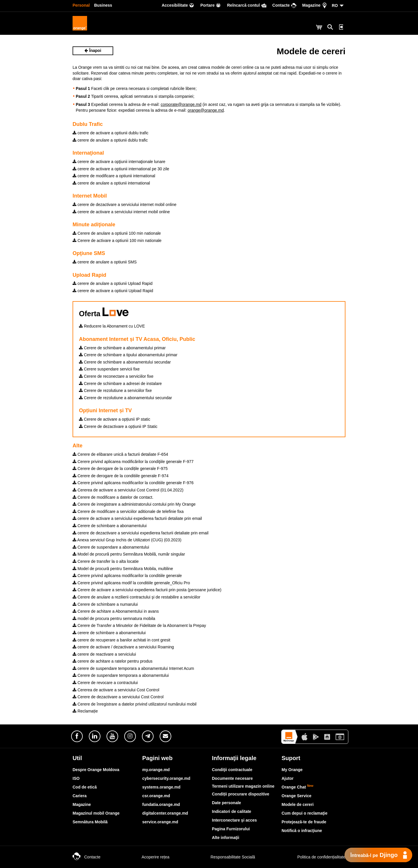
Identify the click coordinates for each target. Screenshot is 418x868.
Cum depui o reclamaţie (305, 813)
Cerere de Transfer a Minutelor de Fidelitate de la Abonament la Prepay (139, 625)
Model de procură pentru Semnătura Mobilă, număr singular (129, 554)
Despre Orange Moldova (96, 770)
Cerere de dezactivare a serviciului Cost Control (118, 697)
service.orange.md (160, 822)
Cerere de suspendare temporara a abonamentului (121, 675)
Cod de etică (85, 787)
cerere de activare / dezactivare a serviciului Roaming (123, 647)
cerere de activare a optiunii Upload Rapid (113, 291)
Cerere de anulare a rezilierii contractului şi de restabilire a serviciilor (136, 597)
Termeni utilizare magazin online (243, 786)
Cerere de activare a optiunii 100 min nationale (117, 240)
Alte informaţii (226, 838)
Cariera (80, 796)
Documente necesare (232, 778)
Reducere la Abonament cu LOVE (112, 326)
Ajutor (288, 778)
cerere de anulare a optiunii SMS (105, 262)
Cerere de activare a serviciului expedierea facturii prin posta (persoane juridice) (147, 590)
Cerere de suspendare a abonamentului (111, 547)
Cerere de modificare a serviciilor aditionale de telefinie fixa (128, 511)
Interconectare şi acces (234, 820)
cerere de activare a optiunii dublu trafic (110, 133)
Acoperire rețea (150, 857)
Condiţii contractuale (232, 770)
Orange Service (297, 796)
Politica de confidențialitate (315, 857)
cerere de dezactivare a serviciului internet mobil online (125, 205)
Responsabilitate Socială (227, 857)
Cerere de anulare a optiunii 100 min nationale (117, 233)
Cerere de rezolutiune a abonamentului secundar (125, 398)
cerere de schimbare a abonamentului (109, 633)
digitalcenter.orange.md (165, 813)
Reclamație (85, 711)
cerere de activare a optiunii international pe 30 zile (121, 169)
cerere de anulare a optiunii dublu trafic (110, 140)
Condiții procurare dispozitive (241, 794)
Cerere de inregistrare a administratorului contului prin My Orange (134, 504)
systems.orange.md (161, 787)
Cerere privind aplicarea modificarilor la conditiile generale (127, 576)
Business (103, 5)
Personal (81, 5)
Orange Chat (298, 787)
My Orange (292, 770)
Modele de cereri (298, 804)
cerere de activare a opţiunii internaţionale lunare (119, 162)
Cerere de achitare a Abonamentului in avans (116, 611)
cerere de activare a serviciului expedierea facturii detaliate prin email (137, 518)
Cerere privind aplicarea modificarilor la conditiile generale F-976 (133, 483)
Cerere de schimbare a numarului (105, 604)
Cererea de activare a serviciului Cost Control (116, 690)
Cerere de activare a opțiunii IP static (115, 419)
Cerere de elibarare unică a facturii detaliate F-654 (120, 454)
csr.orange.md (156, 796)
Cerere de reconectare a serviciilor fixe (116, 376)
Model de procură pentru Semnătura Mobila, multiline (123, 569)
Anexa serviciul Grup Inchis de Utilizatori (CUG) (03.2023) (127, 540)
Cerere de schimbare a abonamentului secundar (125, 362)
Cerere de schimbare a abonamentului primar (122, 348)
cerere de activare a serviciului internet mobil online (121, 212)
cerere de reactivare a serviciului (104, 654)
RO (335, 6)
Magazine (82, 804)
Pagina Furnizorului (231, 829)
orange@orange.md (206, 110)
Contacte (87, 857)
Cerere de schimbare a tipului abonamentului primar (128, 355)
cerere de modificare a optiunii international (114, 176)
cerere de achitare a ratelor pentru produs (112, 661)
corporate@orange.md (181, 104)
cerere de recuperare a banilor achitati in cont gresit (121, 640)
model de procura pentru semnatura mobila (114, 619)
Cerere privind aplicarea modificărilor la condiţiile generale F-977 (133, 462)
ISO (76, 778)
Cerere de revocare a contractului (105, 683)
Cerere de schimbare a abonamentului (110, 526)
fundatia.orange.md (161, 804)
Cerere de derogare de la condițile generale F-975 (120, 469)
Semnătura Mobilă (90, 822)
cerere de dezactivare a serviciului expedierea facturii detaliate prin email (140, 533)
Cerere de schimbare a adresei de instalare (120, 384)
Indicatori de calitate (231, 811)
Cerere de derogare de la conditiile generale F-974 (121, 476)
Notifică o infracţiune (302, 831)
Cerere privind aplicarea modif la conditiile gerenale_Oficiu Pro (131, 583)
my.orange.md (156, 770)
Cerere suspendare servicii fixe (109, 369)
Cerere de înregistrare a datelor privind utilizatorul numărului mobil (135, 704)
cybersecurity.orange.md (166, 778)
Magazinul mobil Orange (96, 813)
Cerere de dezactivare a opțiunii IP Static (118, 426)
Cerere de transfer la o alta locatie (106, 561)
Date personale (226, 803)
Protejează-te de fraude (304, 822)
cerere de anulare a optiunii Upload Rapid (112, 283)
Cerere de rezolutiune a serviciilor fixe (115, 390)
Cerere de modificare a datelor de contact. (113, 497)
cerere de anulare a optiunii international (111, 183)
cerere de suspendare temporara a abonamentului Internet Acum (133, 668)
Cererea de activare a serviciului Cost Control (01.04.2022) (128, 490)
